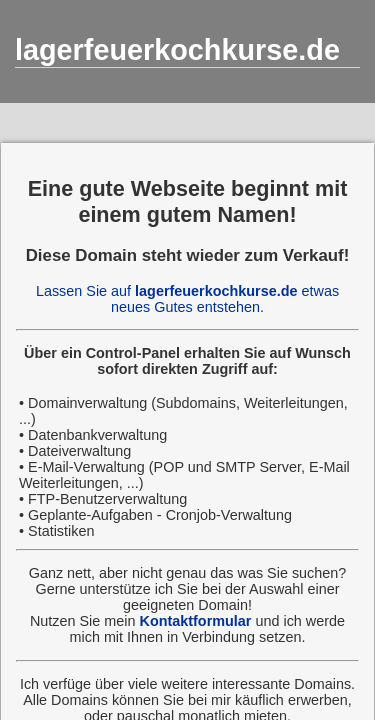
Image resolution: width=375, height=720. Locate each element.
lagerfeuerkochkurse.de (177, 50)
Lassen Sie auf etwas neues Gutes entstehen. (187, 299)
